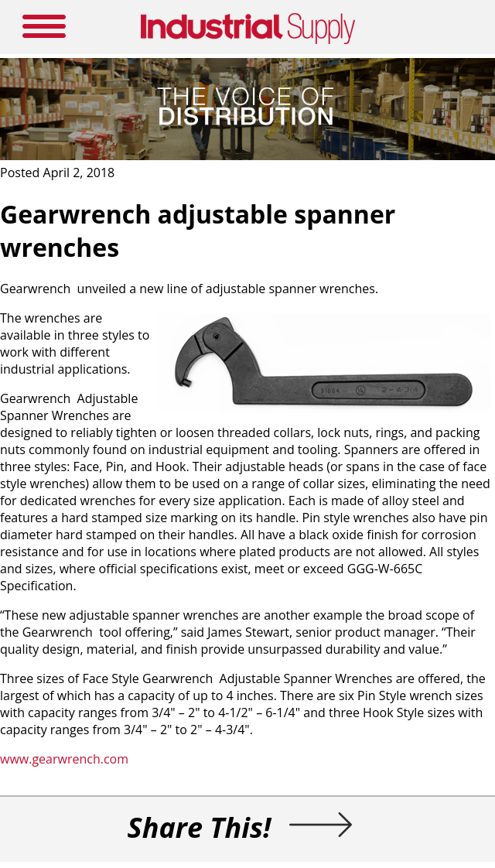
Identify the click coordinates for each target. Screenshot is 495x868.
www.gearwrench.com (64, 759)
